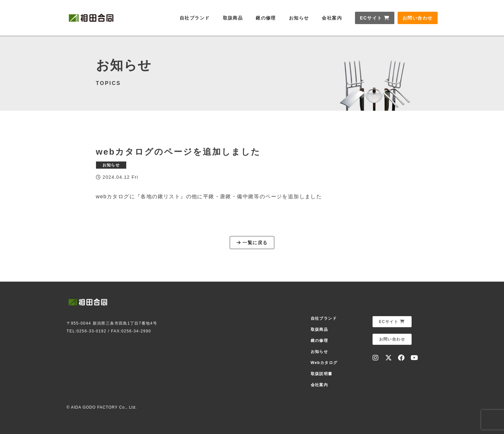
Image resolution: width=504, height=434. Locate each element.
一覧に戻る (252, 243)
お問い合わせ (417, 18)
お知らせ (299, 18)
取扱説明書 (322, 374)
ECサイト (375, 18)
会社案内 (332, 18)
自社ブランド (195, 18)
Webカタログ (324, 363)
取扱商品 (233, 18)
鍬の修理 (266, 18)
